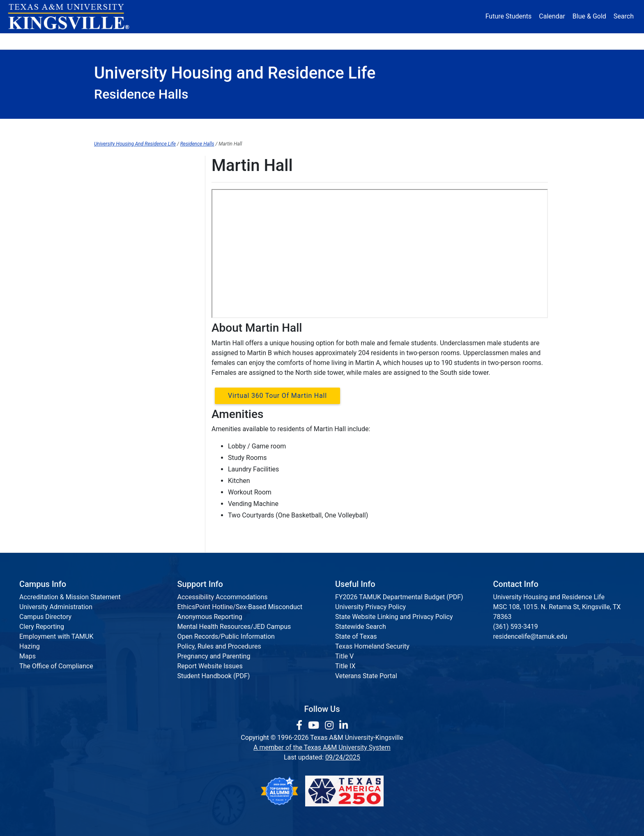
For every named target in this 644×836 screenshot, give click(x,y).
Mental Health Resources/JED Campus (234, 627)
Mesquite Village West (126, 231)
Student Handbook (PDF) (214, 676)
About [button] (117, 41)
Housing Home (135, 127)
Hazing (30, 646)
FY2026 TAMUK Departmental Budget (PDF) (399, 597)
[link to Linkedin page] (344, 725)
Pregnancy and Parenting (214, 656)
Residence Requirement (444, 127)
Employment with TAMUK (56, 636)
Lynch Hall (109, 197)
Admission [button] (175, 41)
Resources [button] (362, 41)
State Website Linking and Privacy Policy (394, 617)
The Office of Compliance (56, 666)
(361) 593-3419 (516, 627)
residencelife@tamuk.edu (530, 636)
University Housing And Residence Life (135, 144)
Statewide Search (361, 627)
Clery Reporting (42, 627)
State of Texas (356, 636)
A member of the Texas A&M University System (322, 747)
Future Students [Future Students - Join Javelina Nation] (509, 16)
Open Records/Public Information (226, 636)
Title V (344, 656)
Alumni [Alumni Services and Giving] (421, 41)
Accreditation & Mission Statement (70, 597)
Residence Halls (348, 127)
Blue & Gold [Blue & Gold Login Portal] (589, 16)
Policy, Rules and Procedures (219, 646)
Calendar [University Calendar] (552, 16)
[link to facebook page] (300, 725)
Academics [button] (241, 41)
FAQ (281, 127)
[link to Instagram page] (330, 725)
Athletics (473, 41)
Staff (524, 127)
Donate (525, 41)
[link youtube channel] (315, 725)
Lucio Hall (108, 181)
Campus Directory (45, 617)
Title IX (345, 666)
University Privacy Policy (370, 607)
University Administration (56, 607)
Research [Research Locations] (304, 41)
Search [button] (624, 16)
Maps (28, 656)
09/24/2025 (343, 757)
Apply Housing (216, 127)
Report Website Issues (210, 666)
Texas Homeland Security (372, 646)
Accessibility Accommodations (223, 597)
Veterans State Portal (366, 676)
